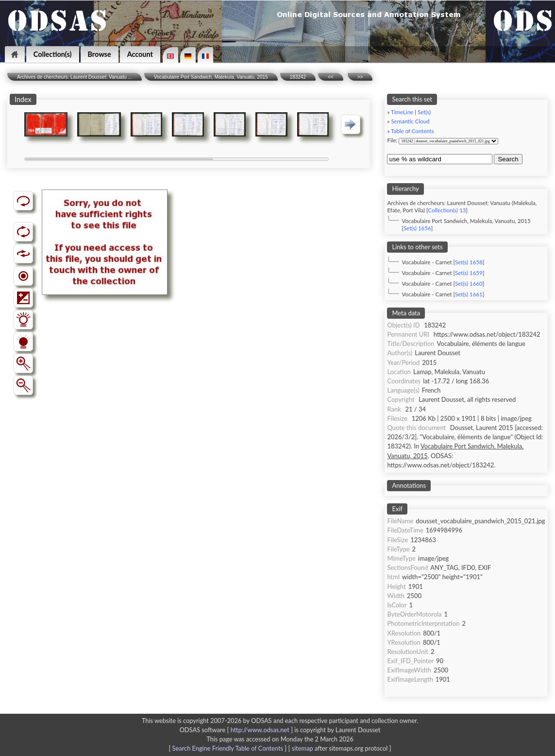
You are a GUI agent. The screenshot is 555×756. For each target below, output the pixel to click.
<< (331, 77)
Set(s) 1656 (417, 228)
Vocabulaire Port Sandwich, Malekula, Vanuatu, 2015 (211, 77)
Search (508, 159)
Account (140, 54)
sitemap (303, 748)
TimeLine (402, 112)
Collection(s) (53, 54)
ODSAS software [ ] (237, 730)
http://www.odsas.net (260, 730)
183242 (298, 77)
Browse (100, 54)
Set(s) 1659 (469, 273)
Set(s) (424, 112)
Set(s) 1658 (469, 262)
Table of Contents (412, 131)
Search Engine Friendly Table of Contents (228, 748)
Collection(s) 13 (447, 210)
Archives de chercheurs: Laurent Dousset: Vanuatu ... (75, 77)
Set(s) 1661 (469, 294)
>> (360, 77)
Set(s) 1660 (469, 283)
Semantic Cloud (410, 121)
